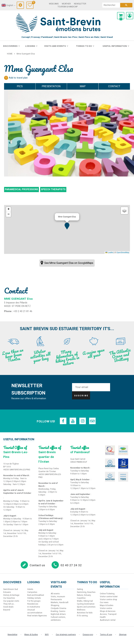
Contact (114, 86)
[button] (67, 226)
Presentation (51, 86)
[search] (111, 5)
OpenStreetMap (123, 252)
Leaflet (109, 252)
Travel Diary (33, 3)
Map (83, 86)
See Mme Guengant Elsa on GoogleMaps (69, 263)
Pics (20, 86)
